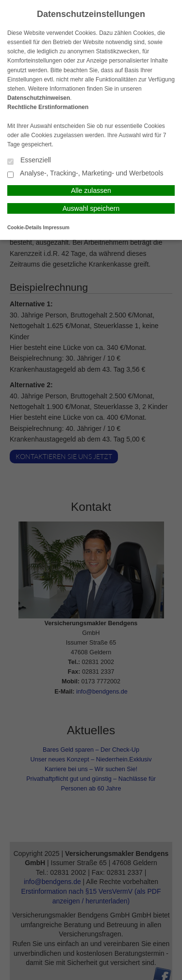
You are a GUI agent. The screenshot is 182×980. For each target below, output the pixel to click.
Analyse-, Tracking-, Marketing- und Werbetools (85, 174)
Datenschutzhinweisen (39, 98)
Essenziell (29, 161)
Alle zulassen (91, 190)
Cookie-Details (25, 228)
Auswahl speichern (91, 208)
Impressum (56, 228)
